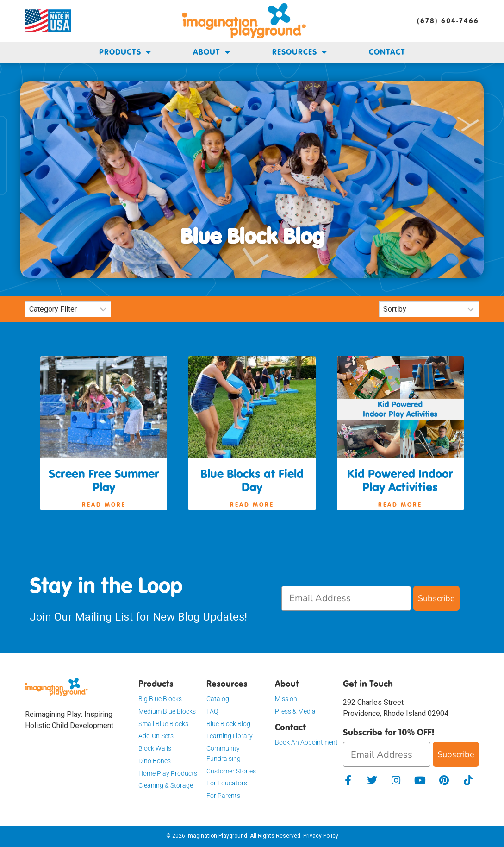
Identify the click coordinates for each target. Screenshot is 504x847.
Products (125, 52)
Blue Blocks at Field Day (252, 481)
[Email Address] (346, 598)
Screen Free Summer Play (104, 481)
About (212, 52)
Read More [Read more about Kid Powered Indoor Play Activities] (400, 504)
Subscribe (436, 598)
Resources (300, 52)
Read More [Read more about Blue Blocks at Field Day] (252, 504)
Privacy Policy (321, 836)
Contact (387, 52)
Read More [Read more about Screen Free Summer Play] (104, 504)
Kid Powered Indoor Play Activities (400, 481)
